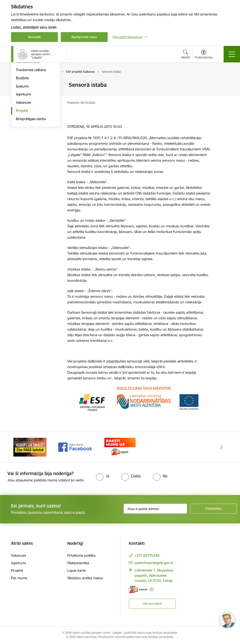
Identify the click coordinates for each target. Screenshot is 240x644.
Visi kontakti (152, 604)
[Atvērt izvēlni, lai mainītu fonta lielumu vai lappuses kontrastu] (204, 55)
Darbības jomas (28, 101)
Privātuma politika (81, 555)
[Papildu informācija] (152, 589)
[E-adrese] (138, 589)
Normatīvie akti (28, 118)
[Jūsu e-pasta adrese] (155, 509)
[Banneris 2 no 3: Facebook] (75, 447)
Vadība (21, 85)
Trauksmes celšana (31, 126)
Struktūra (23, 93)
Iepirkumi (23, 151)
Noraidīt (34, 37)
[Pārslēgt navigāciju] (232, 54)
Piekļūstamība (78, 563)
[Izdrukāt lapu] (222, 83)
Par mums (19, 578)
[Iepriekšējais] (19, 447)
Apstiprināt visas (84, 37)
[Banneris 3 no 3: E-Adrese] (120, 447)
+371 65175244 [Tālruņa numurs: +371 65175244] (147, 555)
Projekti (22, 167)
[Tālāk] (221, 447)
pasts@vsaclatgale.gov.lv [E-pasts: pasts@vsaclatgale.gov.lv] (154, 563)
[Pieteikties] (213, 509)
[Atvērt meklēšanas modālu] (186, 55)
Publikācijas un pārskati (34, 110)
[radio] (103, 476)
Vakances (23, 158)
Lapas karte (77, 570)
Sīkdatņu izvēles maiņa (85, 578)
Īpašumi (22, 142)
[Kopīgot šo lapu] (222, 95)
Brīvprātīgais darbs (31, 175)
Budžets (22, 134)
